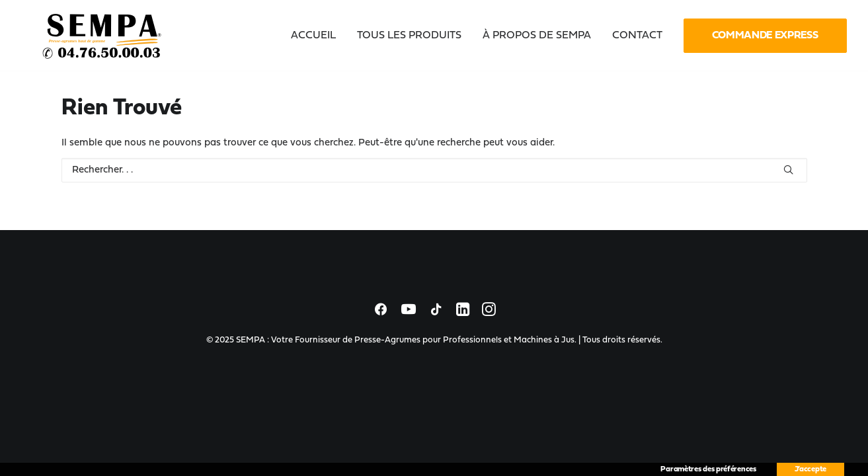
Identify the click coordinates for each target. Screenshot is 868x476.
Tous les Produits (409, 36)
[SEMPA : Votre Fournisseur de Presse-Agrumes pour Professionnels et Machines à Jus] (103, 36)
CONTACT (637, 36)
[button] (788, 170)
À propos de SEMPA (537, 36)
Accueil (313, 36)
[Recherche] (434, 170)
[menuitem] (318, 36)
